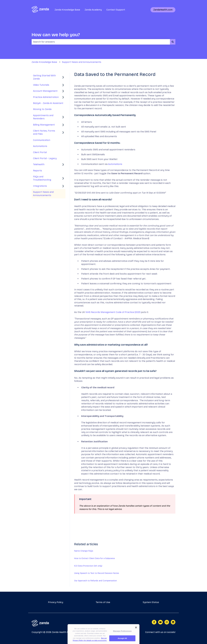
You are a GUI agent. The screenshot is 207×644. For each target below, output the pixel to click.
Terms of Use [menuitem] (103, 602)
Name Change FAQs (84, 551)
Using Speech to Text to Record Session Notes (97, 573)
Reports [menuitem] (38, 171)
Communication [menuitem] (42, 140)
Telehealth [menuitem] (39, 164)
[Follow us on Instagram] (167, 622)
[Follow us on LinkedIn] (173, 622)
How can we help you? (56, 35)
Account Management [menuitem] (45, 91)
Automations (115, 164)
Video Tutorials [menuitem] (41, 85)
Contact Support (116, 10)
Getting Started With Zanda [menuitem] (44, 77)
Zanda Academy (93, 10)
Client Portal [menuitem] (40, 152)
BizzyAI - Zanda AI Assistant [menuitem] (48, 103)
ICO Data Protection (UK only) (88, 566)
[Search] (173, 42)
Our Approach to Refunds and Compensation (96, 581)
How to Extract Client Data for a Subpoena (94, 558)
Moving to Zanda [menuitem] (42, 109)
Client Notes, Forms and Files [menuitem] (44, 132)
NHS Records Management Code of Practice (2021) (113, 312)
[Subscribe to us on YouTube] (160, 622)
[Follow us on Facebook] (154, 622)
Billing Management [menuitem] (44, 125)
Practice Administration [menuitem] (46, 97)
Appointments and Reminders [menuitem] (43, 117)
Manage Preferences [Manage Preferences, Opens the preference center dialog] (122, 637)
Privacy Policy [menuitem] (56, 602)
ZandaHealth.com (163, 10)
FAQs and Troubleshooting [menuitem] (42, 178)
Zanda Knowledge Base (67, 10)
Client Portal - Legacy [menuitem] (45, 158)
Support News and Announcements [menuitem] (43, 194)
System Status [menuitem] (151, 602)
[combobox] (101, 42)
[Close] (136, 633)
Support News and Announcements (82, 62)
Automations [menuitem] (40, 146)
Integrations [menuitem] (40, 186)
